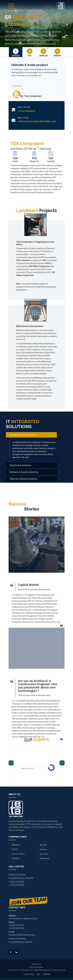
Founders (16, 858)
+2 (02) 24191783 (16, 928)
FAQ (39, 974)
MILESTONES (29, 974)
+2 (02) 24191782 (16, 925)
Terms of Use (36, 964)
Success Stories (18, 854)
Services (43, 845)
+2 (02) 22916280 (16, 885)
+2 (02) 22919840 (16, 882)
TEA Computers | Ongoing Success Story (35, 400)
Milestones (44, 858)
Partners (43, 849)
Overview (44, 854)
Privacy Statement (36, 967)
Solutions (16, 845)
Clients (15, 849)
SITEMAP (47, 974)
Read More (18, 86)
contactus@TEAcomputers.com (22, 935)
